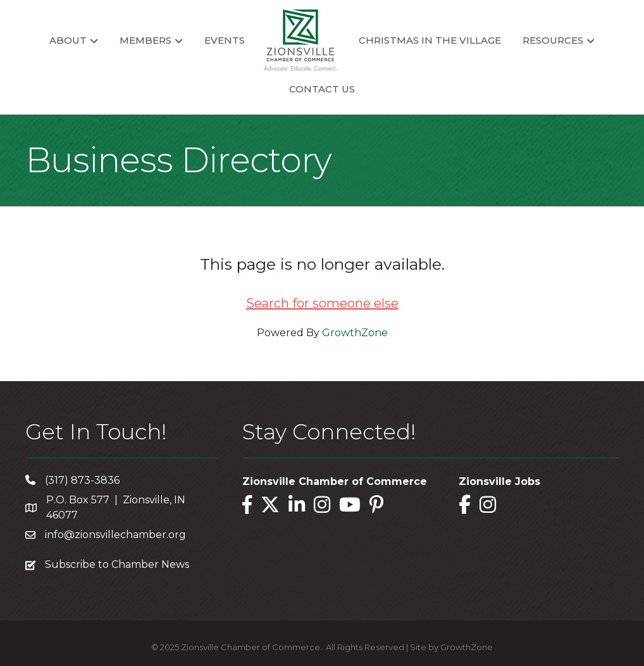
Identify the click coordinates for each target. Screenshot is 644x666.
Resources (553, 40)
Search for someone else (322, 303)
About (68, 40)
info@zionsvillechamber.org (115, 535)
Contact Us (322, 89)
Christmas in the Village (430, 40)
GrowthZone (355, 333)
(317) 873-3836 (82, 480)
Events (225, 40)
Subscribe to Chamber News (117, 564)
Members (146, 40)
